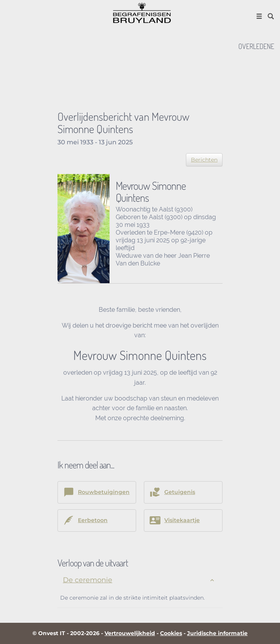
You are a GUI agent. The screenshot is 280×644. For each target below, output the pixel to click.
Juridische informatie (217, 633)
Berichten (204, 160)
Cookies (171, 633)
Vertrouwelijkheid (130, 633)
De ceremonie (88, 580)
